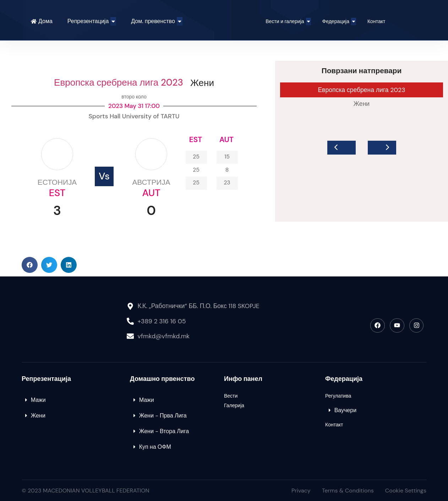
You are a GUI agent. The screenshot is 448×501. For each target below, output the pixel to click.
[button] (30, 265)
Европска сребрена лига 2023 (119, 82)
